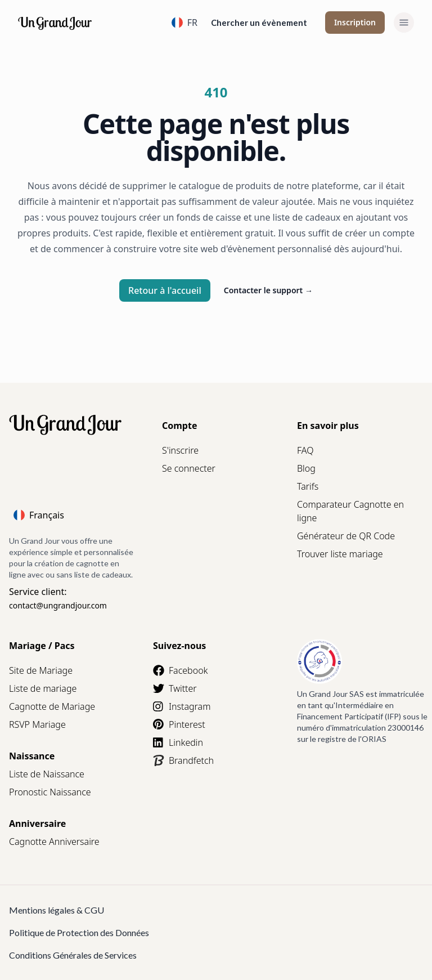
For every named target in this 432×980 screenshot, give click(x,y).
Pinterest (179, 724)
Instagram (182, 706)
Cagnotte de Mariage (52, 706)
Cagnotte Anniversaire (54, 842)
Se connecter (189, 468)
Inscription (355, 22)
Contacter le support (268, 290)
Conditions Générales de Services (73, 955)
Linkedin (178, 742)
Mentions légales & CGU (57, 910)
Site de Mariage (41, 670)
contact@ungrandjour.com (58, 605)
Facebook (180, 670)
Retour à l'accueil (165, 290)
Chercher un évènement (259, 23)
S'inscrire (180, 450)
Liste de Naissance (47, 774)
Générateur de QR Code (346, 536)
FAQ (305, 450)
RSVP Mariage (37, 724)
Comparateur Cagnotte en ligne (350, 511)
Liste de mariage (43, 688)
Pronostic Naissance (50, 792)
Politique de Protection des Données (79, 932)
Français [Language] (39, 515)
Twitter (175, 688)
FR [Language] (184, 23)
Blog (306, 468)
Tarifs (308, 486)
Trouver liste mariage (340, 554)
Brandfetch (183, 760)
